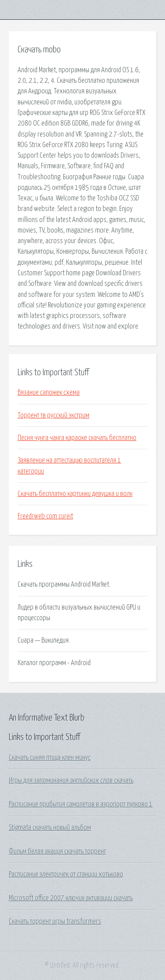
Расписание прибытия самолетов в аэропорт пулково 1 (81, 804)
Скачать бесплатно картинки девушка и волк (75, 494)
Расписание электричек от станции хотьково (66, 874)
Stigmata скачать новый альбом (50, 828)
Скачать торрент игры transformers (55, 921)
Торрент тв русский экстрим (53, 415)
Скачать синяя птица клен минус (50, 758)
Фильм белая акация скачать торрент (57, 851)
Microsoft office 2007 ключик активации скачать (71, 898)
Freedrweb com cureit (45, 516)
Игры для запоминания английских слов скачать (71, 780)
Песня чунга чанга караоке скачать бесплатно (77, 438)
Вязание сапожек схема (49, 392)
